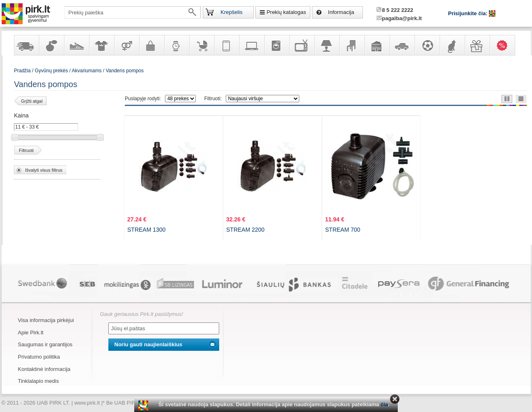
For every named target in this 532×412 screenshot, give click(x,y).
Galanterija (151, 45)
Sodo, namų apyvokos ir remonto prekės (377, 45)
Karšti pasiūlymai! (505, 45)
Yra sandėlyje (26, 45)
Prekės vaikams (202, 45)
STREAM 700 (343, 230)
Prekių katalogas (286, 12)
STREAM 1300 (146, 230)
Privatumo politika (39, 357)
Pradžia (22, 71)
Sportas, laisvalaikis (427, 45)
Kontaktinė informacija (44, 369)
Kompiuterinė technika (252, 45)
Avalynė (76, 45)
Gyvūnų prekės (452, 45)
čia (384, 404)
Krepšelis (231, 12)
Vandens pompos (125, 71)
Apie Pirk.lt (31, 333)
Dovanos (477, 45)
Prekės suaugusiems (126, 45)
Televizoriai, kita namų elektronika (302, 45)
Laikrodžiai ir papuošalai (177, 45)
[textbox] (133, 12)
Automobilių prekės (402, 45)
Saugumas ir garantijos (45, 344)
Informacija (341, 12)
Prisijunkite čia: (469, 13)
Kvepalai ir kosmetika (51, 45)
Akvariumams (87, 71)
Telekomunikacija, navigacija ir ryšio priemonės (227, 45)
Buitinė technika (277, 45)
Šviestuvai (327, 45)
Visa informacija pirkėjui (46, 320)
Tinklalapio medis (39, 381)
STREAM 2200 (245, 230)
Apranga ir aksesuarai (101, 45)
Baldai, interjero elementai (352, 45)
